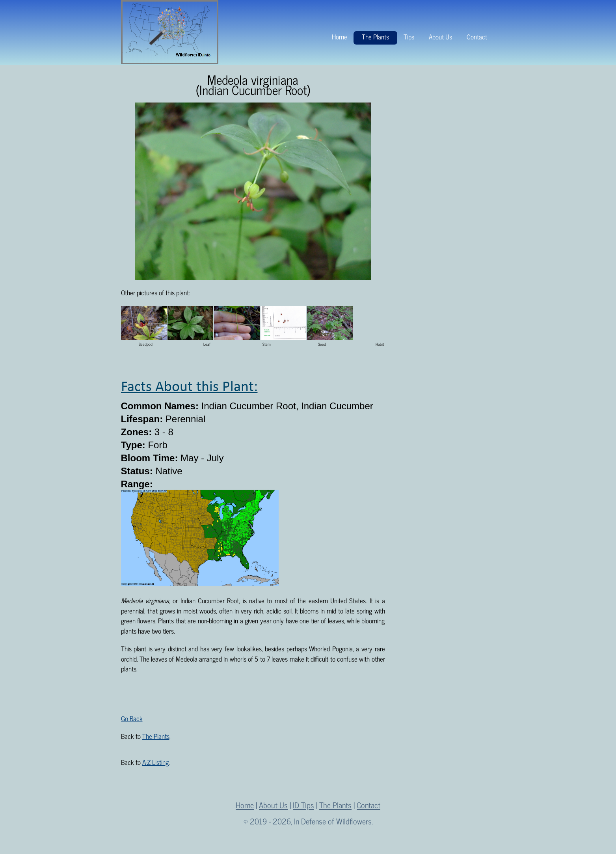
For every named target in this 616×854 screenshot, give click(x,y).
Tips (409, 37)
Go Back (132, 718)
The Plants (375, 37)
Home (340, 37)
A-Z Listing (155, 762)
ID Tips (303, 805)
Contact (477, 37)
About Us (440, 37)
